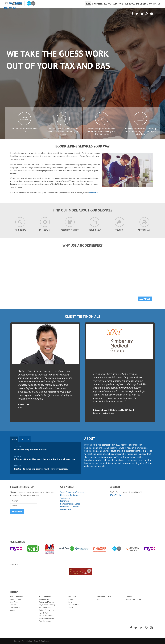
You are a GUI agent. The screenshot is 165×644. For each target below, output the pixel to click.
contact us (94, 193)
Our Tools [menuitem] (130, 4)
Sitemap (17, 641)
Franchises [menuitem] (65, 501)
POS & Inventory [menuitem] (46, 616)
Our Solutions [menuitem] (116, 4)
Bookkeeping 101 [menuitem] (104, 597)
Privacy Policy (27, 641)
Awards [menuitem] (13, 605)
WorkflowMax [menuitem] (73, 605)
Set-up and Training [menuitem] (47, 602)
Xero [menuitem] (70, 602)
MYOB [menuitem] (70, 599)
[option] (82, 73)
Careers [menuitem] (13, 610)
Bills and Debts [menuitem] (45, 607)
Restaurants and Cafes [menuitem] (70, 504)
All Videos (145, 299)
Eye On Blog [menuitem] (142, 4)
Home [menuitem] (88, 4)
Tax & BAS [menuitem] (43, 613)
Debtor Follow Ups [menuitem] (47, 610)
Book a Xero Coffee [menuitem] (134, 599)
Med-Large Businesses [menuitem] (70, 495)
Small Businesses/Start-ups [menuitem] (72, 492)
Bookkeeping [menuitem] (44, 599)
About (90, 439)
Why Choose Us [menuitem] (16, 599)
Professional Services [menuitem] (69, 507)
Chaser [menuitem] (71, 607)
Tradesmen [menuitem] (65, 498)
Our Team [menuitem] (14, 602)
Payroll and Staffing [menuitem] (47, 605)
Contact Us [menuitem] (155, 4)
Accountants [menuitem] (66, 509)
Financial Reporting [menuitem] (46, 618)
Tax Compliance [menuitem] (45, 621)
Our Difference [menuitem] (100, 4)
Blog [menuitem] (99, 599)
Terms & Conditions (41, 641)
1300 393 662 (10, 8)
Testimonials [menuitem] (15, 607)
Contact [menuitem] (129, 597)
